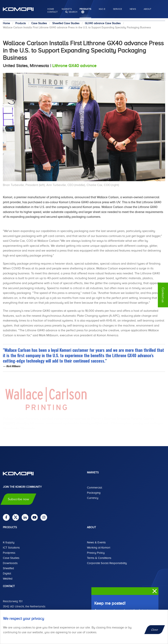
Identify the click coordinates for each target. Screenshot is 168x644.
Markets (67, 9)
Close (155, 630)
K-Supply (9, 542)
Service (118, 9)
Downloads (10, 563)
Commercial (95, 488)
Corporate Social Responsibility (107, 563)
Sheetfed (8, 568)
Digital (7, 573)
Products (85, 9)
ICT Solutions (11, 548)
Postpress (9, 553)
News (133, 9)
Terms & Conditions (99, 558)
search (73, 12)
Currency (93, 498)
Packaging (94, 493)
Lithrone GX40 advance (74, 66)
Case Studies (11, 558)
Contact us (163, 295)
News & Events (96, 542)
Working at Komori (99, 548)
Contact (52, 12)
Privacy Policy (96, 553)
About (148, 9)
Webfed (8, 579)
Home (51, 9)
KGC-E (102, 9)
